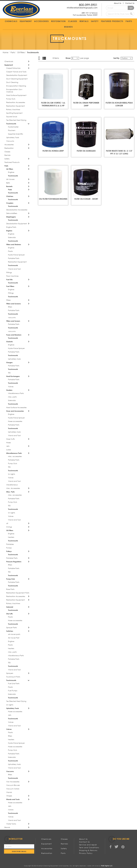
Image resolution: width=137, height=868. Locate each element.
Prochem (12, 130)
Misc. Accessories (13, 488)
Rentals (7, 155)
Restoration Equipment (16, 106)
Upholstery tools (14, 359)
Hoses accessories (15, 421)
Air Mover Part (14, 638)
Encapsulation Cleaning (16, 86)
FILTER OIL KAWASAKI (86, 151)
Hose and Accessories (15, 411)
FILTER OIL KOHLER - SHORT (86, 199)
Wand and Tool (14, 269)
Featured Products (12, 162)
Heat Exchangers (13, 376)
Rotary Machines (13, 109)
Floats (10, 251)
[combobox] (120, 14)
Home (6, 52)
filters (10, 307)
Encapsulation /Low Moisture (14, 91)
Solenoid (10, 607)
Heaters (9, 390)
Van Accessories (13, 782)
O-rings (9, 527)
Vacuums (10, 141)
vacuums (12, 317)
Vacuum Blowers (13, 785)
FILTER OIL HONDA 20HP (53, 151)
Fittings (9, 272)
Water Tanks (11, 824)
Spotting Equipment (14, 113)
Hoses (9, 443)
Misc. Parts (10, 492)
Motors (11, 810)
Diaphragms (11, 217)
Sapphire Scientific (16, 134)
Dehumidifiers (12, 213)
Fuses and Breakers (14, 335)
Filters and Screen (13, 321)
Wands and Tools (13, 799)
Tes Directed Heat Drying (16, 120)
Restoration (9, 148)
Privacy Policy (86, 853)
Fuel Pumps (13, 691)
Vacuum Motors (13, 789)
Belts (8, 183)
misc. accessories (15, 456)
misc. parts (12, 397)
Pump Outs (11, 99)
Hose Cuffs (10, 439)
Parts (13, 52)
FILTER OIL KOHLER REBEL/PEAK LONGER (119, 104)
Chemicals (9, 61)
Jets (8, 446)
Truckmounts (11, 124)
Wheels (9, 796)
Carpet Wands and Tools (16, 72)
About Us (118, 3)
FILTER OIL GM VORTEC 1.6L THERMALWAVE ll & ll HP (53, 104)
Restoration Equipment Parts (18, 593)
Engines (11, 172)
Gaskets (9, 342)
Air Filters (10, 169)
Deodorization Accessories (17, 210)
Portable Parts (14, 258)
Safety (7, 159)
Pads (10, 190)
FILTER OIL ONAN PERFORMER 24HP (86, 104)
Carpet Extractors (13, 68)
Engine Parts (11, 227)
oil (7, 523)
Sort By (116, 58)
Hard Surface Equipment (16, 95)
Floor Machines (12, 276)
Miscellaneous (12, 485)
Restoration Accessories (16, 102)
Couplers (10, 203)
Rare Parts (10, 589)
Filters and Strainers (14, 244)
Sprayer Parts (11, 627)
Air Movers (10, 179)
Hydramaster (13, 127)
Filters (8, 300)
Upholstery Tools (13, 137)
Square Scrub (12, 117)
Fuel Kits (9, 280)
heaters (11, 537)
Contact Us (130, 3)
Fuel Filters (10, 286)
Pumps (9, 548)
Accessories (9, 145)
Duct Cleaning (12, 82)
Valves (11, 387)
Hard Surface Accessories (16, 407)
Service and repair (88, 845)
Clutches (10, 196)
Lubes (9, 450)
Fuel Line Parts (14, 683)
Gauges (9, 362)
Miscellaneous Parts (16, 393)
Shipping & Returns (88, 850)
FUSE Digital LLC (107, 866)
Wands (9, 792)
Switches (10, 631)
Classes (7, 152)
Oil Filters (21, 52)
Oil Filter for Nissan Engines (53, 199)
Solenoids (12, 237)
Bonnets (9, 186)
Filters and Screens (13, 304)
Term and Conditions (89, 848)
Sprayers (10, 673)
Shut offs (9, 614)
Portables (10, 544)
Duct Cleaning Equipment (17, 79)
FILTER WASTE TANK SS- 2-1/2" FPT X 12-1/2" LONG (119, 152)
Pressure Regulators (14, 562)
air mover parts (14, 634)
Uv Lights (11, 474)
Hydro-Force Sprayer (16, 255)
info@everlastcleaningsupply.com (82, 8)
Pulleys (9, 551)
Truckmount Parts (13, 677)
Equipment (9, 65)
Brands (7, 827)
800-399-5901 (88, 5)
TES (9, 373)
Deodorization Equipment (17, 75)
